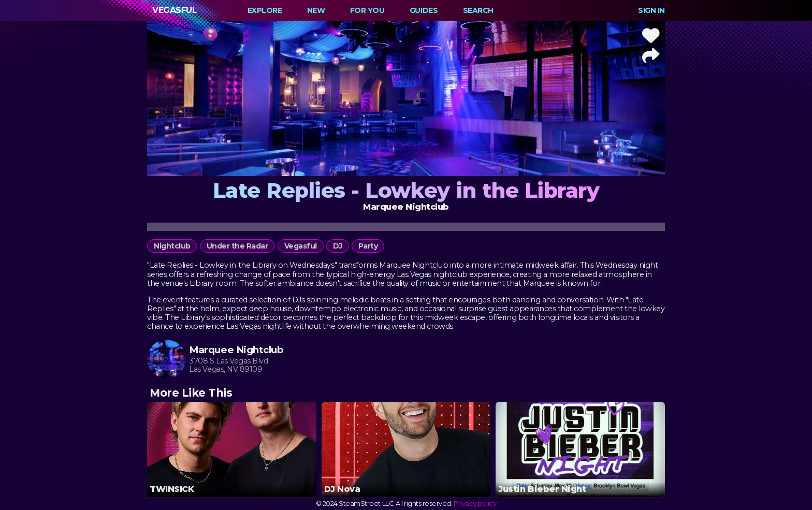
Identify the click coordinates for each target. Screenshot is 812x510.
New (316, 10)
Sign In (651, 10)
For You (367, 10)
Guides (424, 10)
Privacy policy (475, 504)
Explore (265, 10)
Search (478, 10)
